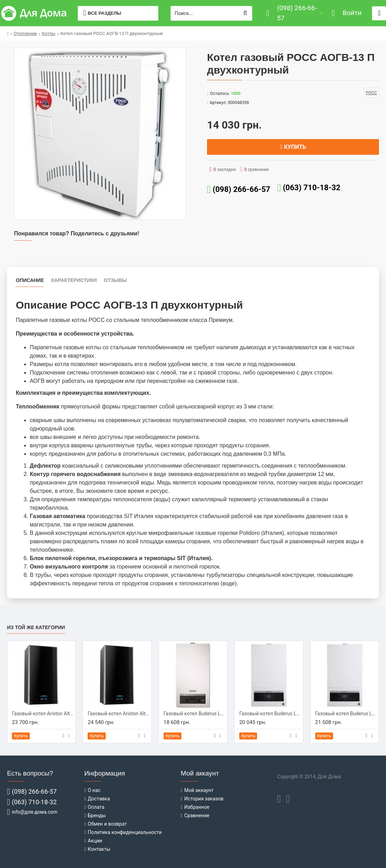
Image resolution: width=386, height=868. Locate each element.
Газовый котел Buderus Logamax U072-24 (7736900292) (270, 714)
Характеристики (74, 280)
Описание (30, 280)
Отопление (25, 33)
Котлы (49, 33)
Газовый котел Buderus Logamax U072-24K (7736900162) (346, 714)
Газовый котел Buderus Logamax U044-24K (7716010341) (194, 714)
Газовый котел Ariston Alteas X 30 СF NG (118, 714)
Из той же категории (36, 627)
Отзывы (115, 280)
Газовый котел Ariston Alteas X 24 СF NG (43, 714)
